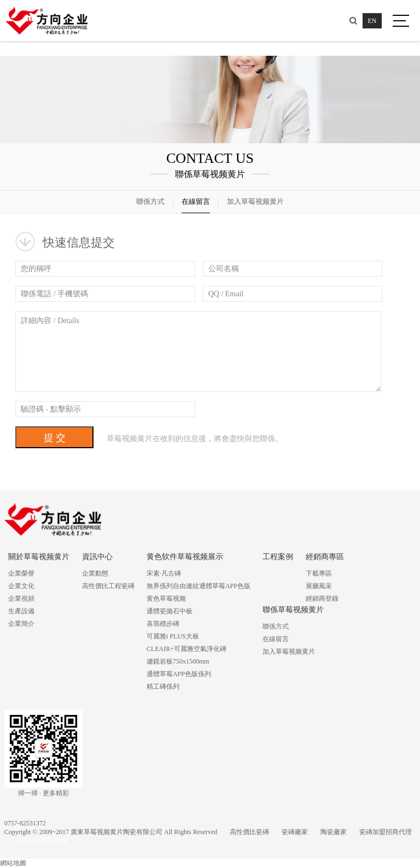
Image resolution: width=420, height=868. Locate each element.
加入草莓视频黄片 (255, 201)
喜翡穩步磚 (163, 624)
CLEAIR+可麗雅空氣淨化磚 (186, 649)
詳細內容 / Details (198, 351)
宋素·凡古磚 (164, 573)
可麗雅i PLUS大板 (173, 636)
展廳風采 (319, 586)
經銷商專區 (325, 557)
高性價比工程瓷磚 (108, 586)
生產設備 (21, 611)
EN (372, 21)
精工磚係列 (163, 687)
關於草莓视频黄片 (39, 557)
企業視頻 (21, 599)
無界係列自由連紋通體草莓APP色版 (199, 586)
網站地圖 (13, 863)
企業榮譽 (21, 573)
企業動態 (95, 573)
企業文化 (21, 586)
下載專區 (319, 573)
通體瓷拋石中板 (170, 611)
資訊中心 (97, 557)
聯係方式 (150, 201)
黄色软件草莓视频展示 (185, 557)
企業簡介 (21, 624)
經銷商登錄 (322, 599)
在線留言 (196, 201)
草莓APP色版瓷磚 (41, 841)
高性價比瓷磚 (249, 832)
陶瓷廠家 (334, 832)
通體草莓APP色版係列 (179, 674)
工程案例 (278, 557)
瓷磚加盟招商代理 (386, 832)
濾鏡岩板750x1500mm (178, 661)
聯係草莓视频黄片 (293, 610)
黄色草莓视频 (166, 599)
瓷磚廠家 (295, 832)
